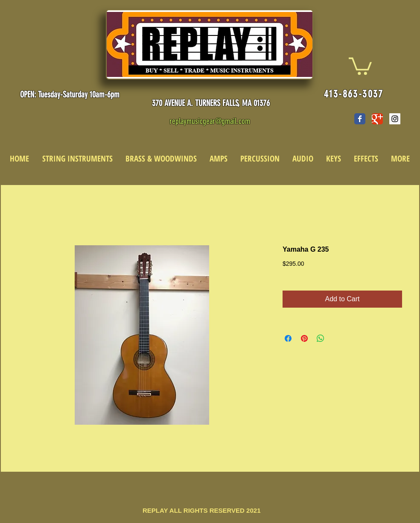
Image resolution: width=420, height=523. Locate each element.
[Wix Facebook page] (360, 119)
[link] (360, 65)
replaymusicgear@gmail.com (210, 121)
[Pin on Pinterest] (304, 338)
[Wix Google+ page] (377, 119)
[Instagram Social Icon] (395, 119)
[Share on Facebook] (288, 338)
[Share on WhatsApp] (321, 338)
